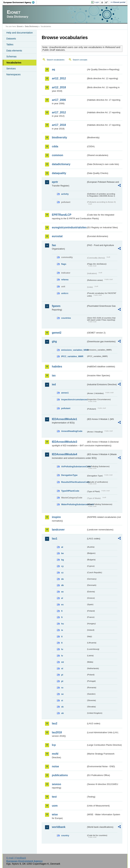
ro (62, 688)
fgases (56, 306)
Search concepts (80, 60)
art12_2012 (59, 78)
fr (62, 617)
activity (65, 194)
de (62, 579)
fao (54, 245)
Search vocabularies (56, 60)
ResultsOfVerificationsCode (74, 482)
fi (62, 611)
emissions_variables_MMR (74, 350)
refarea (65, 280)
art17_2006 (59, 100)
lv (62, 656)
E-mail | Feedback (16, 858)
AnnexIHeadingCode (72, 431)
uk (62, 713)
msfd (55, 754)
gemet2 (57, 333)
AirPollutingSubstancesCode (74, 466)
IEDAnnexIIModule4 (64, 454)
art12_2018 (59, 87)
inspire (56, 517)
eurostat (57, 236)
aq (53, 69)
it (62, 636)
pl (62, 675)
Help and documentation (19, 33)
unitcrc (65, 293)
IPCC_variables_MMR (72, 356)
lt (62, 643)
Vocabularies (14, 63)
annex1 (65, 393)
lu (62, 649)
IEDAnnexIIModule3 (64, 442)
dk (62, 585)
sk (62, 707)
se (62, 694)
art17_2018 (59, 125)
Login (97, 2)
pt (62, 681)
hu (62, 624)
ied (54, 384)
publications (60, 775)
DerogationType (69, 475)
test (54, 797)
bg (62, 560)
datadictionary (61, 164)
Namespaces (13, 74)
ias (54, 375)
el (62, 598)
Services (11, 69)
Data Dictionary (32, 26)
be (62, 553)
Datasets (11, 39)
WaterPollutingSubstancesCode (74, 504)
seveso (56, 784)
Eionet (20, 26)
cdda (55, 146)
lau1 (55, 539)
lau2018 (57, 732)
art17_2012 (59, 112)
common (57, 155)
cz (62, 573)
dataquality (59, 173)
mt (62, 662)
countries (66, 318)
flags (64, 264)
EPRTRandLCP (62, 215)
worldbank (59, 827)
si (62, 700)
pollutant (66, 408)
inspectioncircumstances (74, 399)
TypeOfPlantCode (70, 491)
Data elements (14, 51)
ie (62, 630)
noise (55, 766)
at (62, 547)
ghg (54, 341)
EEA (20, 2)
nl (62, 668)
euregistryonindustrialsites (69, 227)
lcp (54, 745)
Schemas (11, 57)
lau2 (55, 723)
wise (55, 814)
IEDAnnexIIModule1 (64, 419)
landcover (58, 530)
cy (62, 566)
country (65, 835)
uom (55, 806)
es (62, 605)
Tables (10, 44)
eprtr (55, 182)
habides (57, 367)
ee (62, 592)
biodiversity (59, 137)
